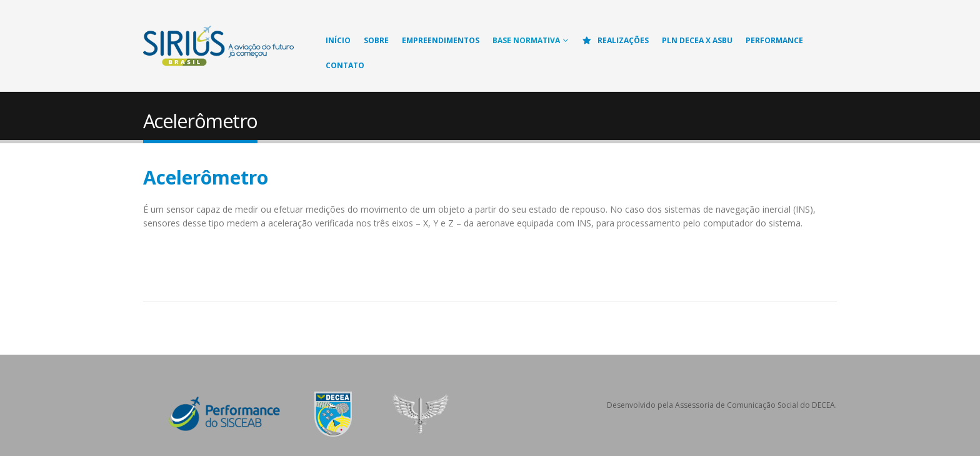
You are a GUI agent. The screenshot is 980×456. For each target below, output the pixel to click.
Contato (345, 65)
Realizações (615, 40)
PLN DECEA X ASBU (697, 40)
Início (338, 40)
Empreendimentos (441, 40)
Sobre (376, 40)
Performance (774, 40)
